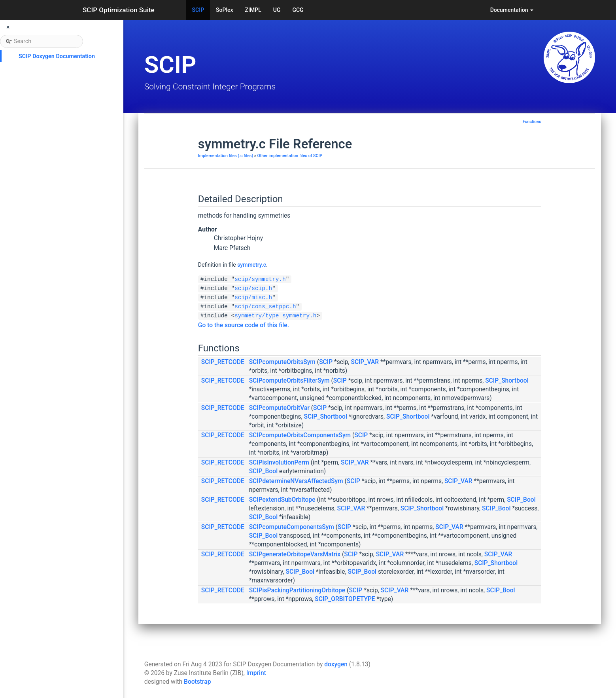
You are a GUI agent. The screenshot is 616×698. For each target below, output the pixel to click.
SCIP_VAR (365, 362)
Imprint (256, 673)
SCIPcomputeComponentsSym (292, 527)
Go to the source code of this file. (244, 325)
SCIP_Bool (264, 471)
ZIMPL (253, 10)
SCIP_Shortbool (507, 381)
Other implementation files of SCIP (290, 156)
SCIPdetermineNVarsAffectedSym (296, 481)
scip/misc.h (253, 298)
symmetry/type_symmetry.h (275, 316)
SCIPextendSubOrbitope (282, 500)
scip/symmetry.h (260, 279)
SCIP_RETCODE (223, 362)
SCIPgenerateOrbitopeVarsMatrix (295, 554)
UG (277, 10)
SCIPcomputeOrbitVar (279, 408)
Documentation (512, 10)
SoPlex (224, 10)
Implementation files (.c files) (226, 156)
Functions (532, 122)
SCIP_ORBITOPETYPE (345, 599)
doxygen (336, 664)
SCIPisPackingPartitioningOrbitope (297, 590)
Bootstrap (197, 682)
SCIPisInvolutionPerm (279, 463)
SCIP (198, 10)
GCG (298, 10)
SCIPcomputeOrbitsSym (282, 362)
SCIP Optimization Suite (119, 10)
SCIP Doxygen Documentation (57, 56)
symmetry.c (252, 265)
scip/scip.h (253, 288)
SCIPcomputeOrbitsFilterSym (289, 381)
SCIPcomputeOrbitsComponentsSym (300, 435)
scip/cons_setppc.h (265, 307)
